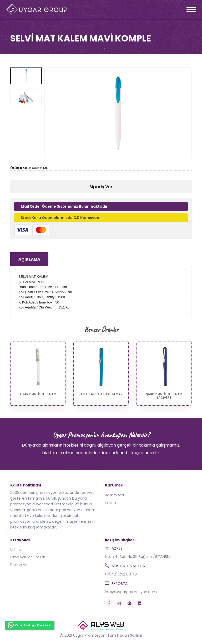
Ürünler (16, 550)
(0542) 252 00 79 (121, 574)
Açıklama (29, 259)
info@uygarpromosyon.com (131, 592)
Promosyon (19, 564)
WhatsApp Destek (30, 625)
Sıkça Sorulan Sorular (28, 557)
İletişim (110, 502)
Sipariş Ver (101, 187)
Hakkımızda (114, 495)
